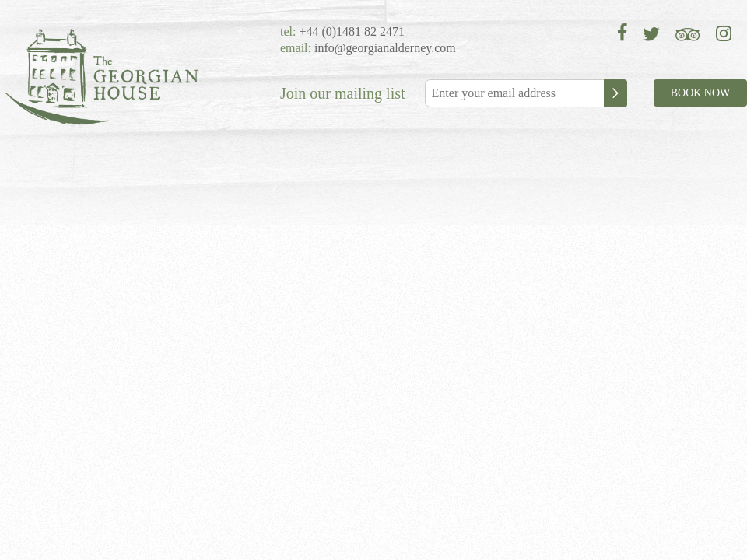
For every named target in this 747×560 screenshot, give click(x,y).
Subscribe (615, 93)
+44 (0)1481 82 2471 (350, 31)
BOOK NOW (701, 93)
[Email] (525, 93)
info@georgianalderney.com (385, 48)
